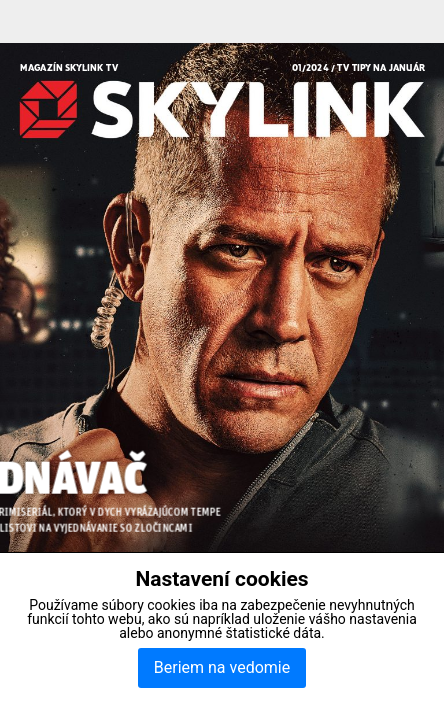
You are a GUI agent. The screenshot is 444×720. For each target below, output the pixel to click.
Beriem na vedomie (222, 667)
